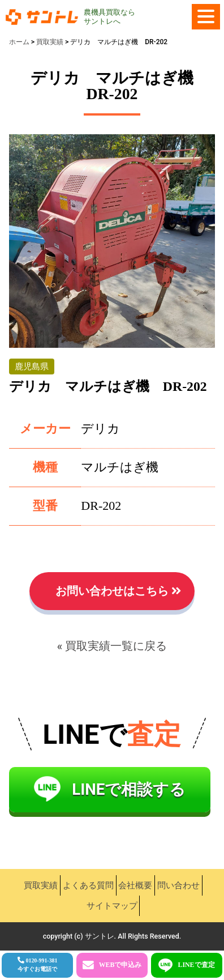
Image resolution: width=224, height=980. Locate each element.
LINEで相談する (129, 789)
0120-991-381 (37, 965)
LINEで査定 (196, 965)
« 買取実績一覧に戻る (112, 646)
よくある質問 (88, 885)
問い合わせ (178, 885)
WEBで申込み (120, 965)
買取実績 (41, 885)
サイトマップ (112, 906)
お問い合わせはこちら (112, 591)
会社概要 (135, 885)
